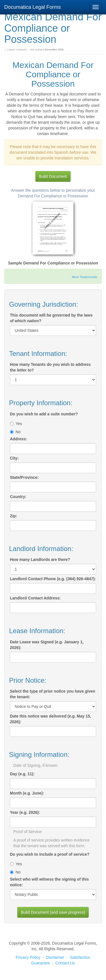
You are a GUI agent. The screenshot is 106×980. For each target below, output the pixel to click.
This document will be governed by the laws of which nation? (51, 318)
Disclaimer (55, 957)
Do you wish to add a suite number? (44, 414)
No (15, 432)
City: (14, 458)
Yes (16, 424)
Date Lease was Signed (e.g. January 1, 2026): (47, 645)
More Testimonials (85, 277)
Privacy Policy (28, 957)
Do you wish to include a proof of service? (50, 854)
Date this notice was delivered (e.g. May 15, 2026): (50, 719)
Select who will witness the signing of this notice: (49, 882)
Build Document (53, 176)
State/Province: (24, 477)
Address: (19, 439)
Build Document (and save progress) (53, 912)
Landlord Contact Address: (35, 598)
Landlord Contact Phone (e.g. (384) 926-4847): (53, 579)
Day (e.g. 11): (22, 774)
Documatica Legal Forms (33, 7)
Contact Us (65, 963)
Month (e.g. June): (27, 793)
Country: (18, 497)
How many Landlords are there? (40, 560)
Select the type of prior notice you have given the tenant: (53, 694)
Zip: (14, 516)
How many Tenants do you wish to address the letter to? (50, 367)
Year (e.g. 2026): (25, 812)
